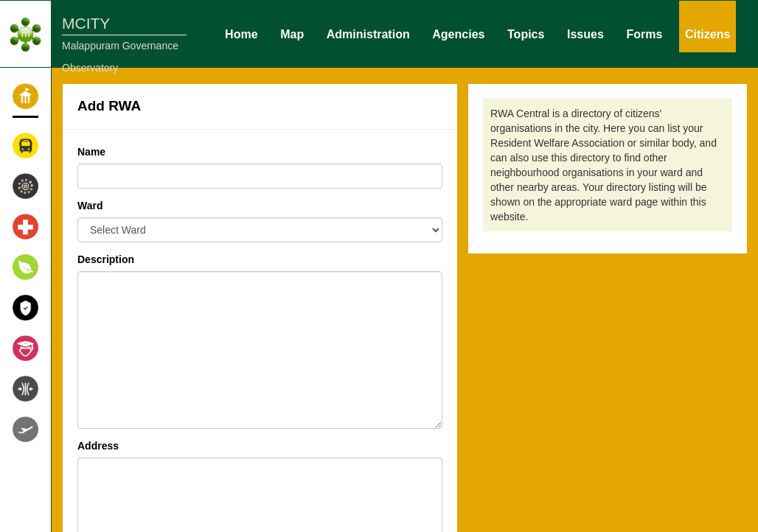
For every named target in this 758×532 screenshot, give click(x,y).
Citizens (707, 33)
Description (106, 259)
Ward (90, 206)
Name (91, 152)
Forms (644, 33)
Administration (368, 33)
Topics (526, 33)
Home (241, 33)
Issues (585, 33)
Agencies (458, 33)
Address (98, 446)
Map (292, 33)
